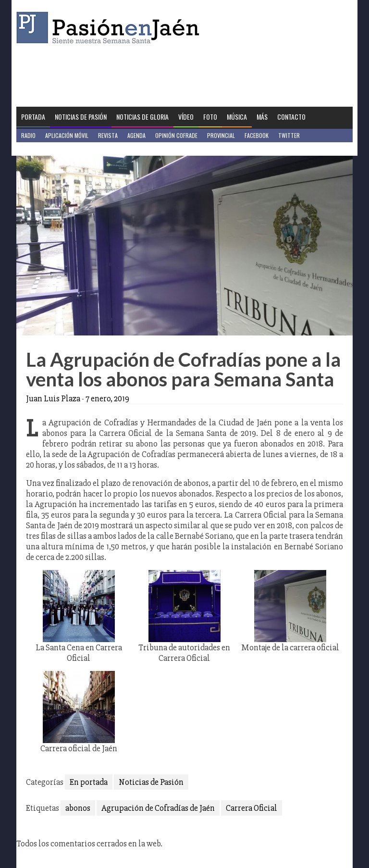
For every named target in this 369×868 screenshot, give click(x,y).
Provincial (221, 135)
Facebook (257, 135)
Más (262, 117)
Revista (108, 135)
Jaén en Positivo (42, 149)
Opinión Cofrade (176, 135)
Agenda (136, 135)
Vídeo (186, 117)
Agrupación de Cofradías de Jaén (158, 808)
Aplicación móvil (67, 135)
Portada (33, 117)
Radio (28, 135)
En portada (89, 782)
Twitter (289, 135)
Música (237, 117)
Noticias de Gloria (142, 117)
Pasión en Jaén (111, 28)
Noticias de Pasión (81, 117)
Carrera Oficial (252, 808)
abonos (78, 808)
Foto (210, 117)
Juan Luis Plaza (53, 398)
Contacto (291, 117)
